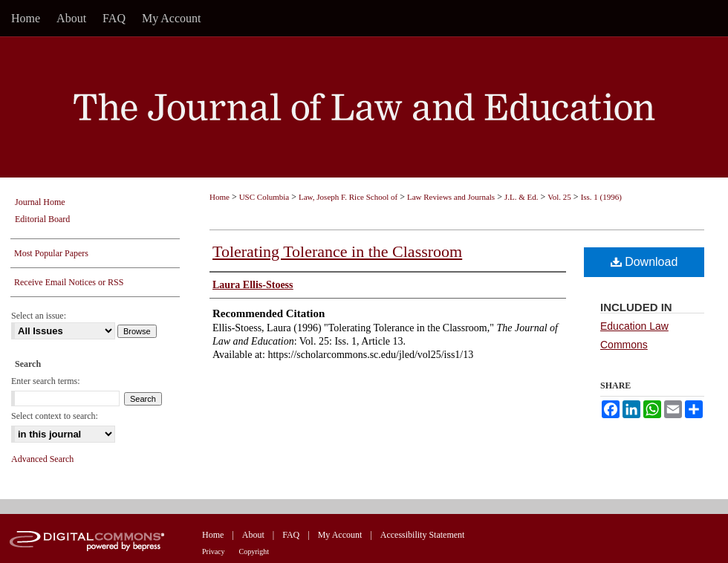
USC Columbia (264, 197)
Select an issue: (39, 316)
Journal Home (40, 202)
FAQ (291, 535)
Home (220, 197)
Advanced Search (42, 459)
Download (644, 262)
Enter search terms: (46, 381)
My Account (340, 535)
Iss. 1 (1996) (601, 197)
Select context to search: (55, 416)
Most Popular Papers (51, 253)
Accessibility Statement (423, 535)
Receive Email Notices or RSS (69, 282)
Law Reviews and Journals (451, 197)
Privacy (214, 551)
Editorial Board (42, 219)
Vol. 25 (559, 197)
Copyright (254, 551)
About (253, 535)
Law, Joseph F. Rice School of (348, 197)
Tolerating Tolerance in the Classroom (337, 251)
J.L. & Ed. (521, 197)
